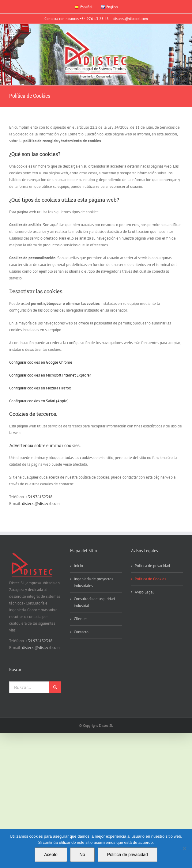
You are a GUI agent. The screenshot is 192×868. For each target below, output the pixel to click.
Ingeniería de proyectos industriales (93, 582)
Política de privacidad (152, 566)
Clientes (81, 619)
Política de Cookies (150, 579)
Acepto (51, 855)
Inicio (78, 566)
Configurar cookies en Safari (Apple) (39, 401)
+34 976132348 (39, 497)
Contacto (81, 632)
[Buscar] (55, 687)
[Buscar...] (29, 687)
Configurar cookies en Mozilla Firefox (40, 388)
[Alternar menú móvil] (12, 34)
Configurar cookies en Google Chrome (41, 362)
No (82, 855)
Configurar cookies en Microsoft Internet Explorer (50, 375)
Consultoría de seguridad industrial (94, 602)
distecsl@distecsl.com (131, 19)
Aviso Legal (144, 592)
